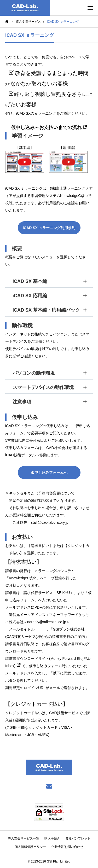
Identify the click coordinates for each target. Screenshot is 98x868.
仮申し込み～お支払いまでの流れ (49, 127)
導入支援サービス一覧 (24, 838)
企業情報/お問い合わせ (67, 847)
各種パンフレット (78, 838)
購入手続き (52, 838)
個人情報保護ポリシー (30, 847)
